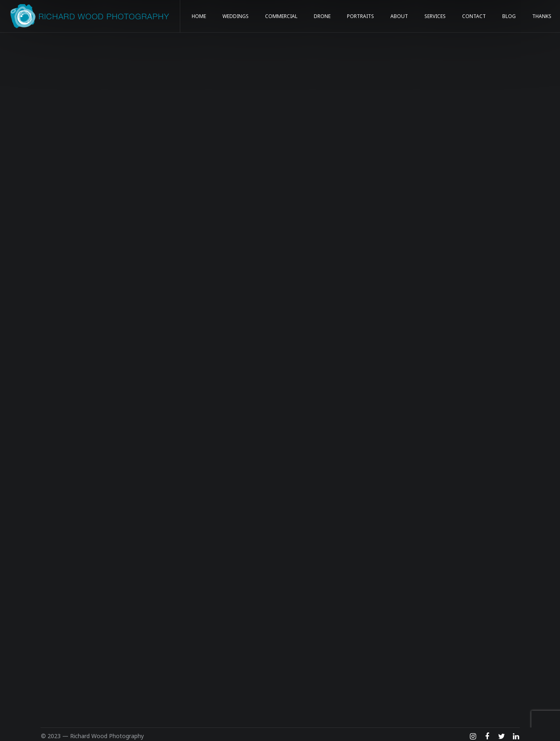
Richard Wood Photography (107, 736)
